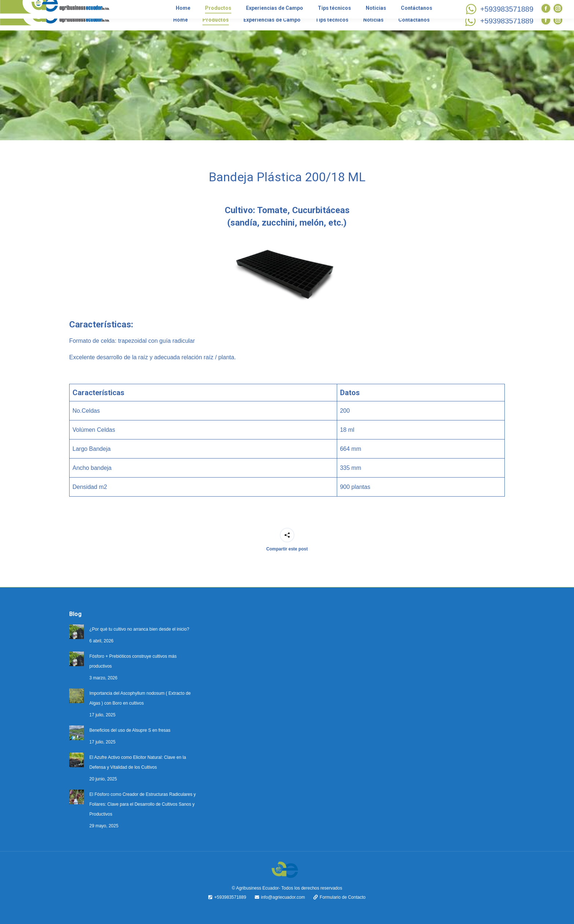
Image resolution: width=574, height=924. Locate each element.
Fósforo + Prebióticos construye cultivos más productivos (133, 661)
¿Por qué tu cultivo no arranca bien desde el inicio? (139, 629)
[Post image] (77, 632)
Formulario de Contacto (336, 897)
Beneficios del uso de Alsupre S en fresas (130, 730)
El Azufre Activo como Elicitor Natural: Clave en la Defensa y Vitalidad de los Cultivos (138, 762)
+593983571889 (498, 21)
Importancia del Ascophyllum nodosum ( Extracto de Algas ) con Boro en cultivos (140, 698)
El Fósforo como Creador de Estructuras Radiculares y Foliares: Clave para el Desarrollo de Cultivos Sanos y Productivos (143, 804)
